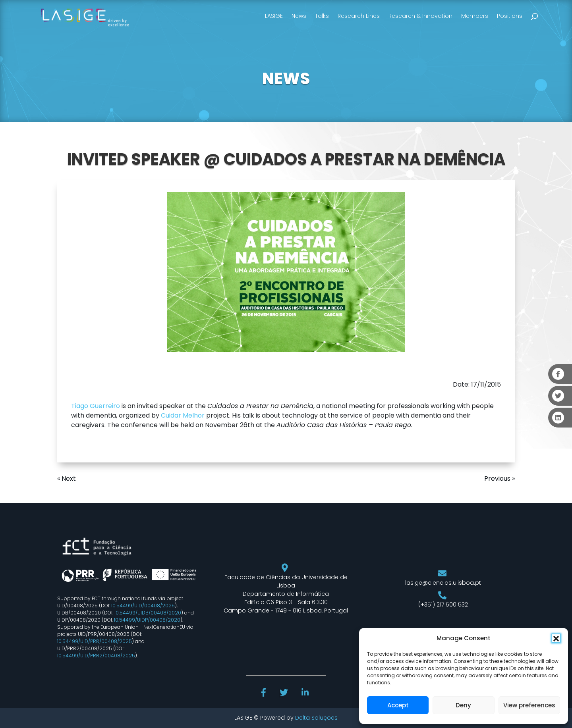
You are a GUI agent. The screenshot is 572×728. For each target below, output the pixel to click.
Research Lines (359, 16)
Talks (322, 16)
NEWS (286, 79)
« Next (67, 479)
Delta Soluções (316, 718)
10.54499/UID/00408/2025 (143, 606)
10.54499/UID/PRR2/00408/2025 (96, 656)
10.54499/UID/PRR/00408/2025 (95, 641)
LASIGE (274, 16)
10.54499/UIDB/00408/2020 (148, 613)
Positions (510, 16)
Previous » (500, 479)
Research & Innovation (420, 16)
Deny (463, 705)
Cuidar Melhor (183, 415)
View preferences (529, 705)
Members (475, 16)
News (299, 16)
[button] (556, 638)
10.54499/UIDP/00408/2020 (147, 620)
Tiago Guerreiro (96, 406)
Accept (398, 705)
